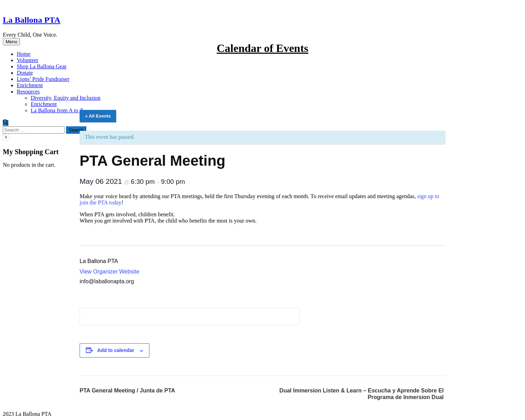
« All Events (98, 116)
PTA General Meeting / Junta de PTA (127, 391)
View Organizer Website (109, 272)
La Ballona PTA (32, 20)
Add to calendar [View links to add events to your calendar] (116, 350)
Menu (11, 42)
